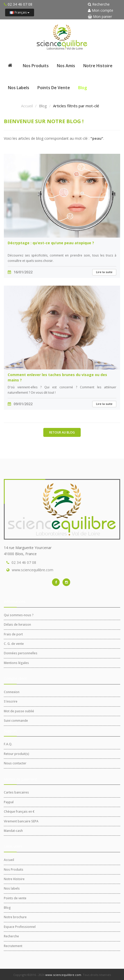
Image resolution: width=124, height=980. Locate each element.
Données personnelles (21, 653)
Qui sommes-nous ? (19, 615)
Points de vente (54, 88)
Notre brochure (15, 917)
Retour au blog (62, 432)
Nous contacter (15, 763)
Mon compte (101, 10)
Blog (82, 88)
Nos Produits (36, 66)
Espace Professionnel (20, 927)
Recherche (99, 4)
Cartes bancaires (16, 792)
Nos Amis (66, 66)
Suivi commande (16, 721)
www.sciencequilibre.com (33, 570)
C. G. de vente (14, 644)
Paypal (9, 802)
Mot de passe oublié (19, 711)
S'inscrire (11, 701)
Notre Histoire (98, 66)
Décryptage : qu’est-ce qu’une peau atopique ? (51, 243)
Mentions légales (16, 663)
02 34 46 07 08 (24, 562)
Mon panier (100, 16)
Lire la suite (104, 272)
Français (20, 12)
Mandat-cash (13, 831)
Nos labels (19, 88)
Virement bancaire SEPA (21, 821)
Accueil (27, 106)
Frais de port (13, 634)
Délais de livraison (17, 625)
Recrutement (13, 946)
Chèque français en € (19, 812)
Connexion (12, 692)
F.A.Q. (8, 744)
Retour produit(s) (17, 754)
